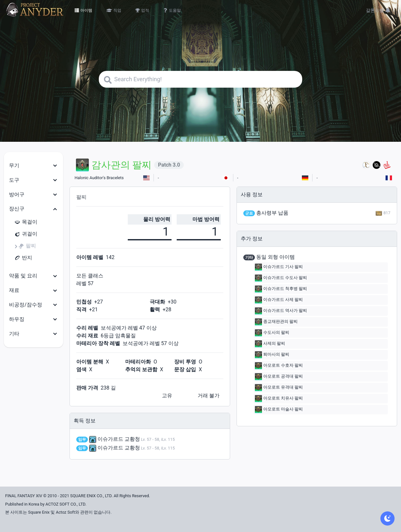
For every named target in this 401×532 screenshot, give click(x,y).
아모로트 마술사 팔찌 (279, 410)
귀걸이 (26, 234)
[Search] (200, 79)
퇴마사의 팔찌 (272, 355)
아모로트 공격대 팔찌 (279, 377)
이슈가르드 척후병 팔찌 (281, 289)
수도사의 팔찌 (272, 333)
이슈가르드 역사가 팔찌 (281, 311)
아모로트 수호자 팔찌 (279, 366)
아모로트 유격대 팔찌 (279, 388)
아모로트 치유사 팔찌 (279, 399)
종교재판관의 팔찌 (276, 322)
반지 (23, 258)
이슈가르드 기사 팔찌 (279, 267)
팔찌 (27, 246)
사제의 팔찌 (270, 344)
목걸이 (26, 222)
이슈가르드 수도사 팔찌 (281, 278)
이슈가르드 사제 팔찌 (279, 300)
